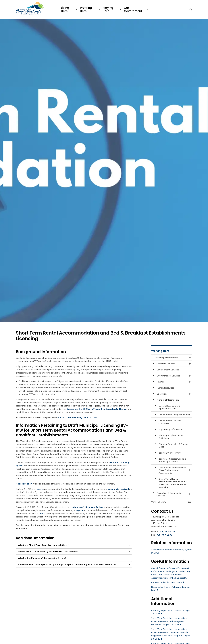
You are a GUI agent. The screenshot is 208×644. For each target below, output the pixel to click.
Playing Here (108, 9)
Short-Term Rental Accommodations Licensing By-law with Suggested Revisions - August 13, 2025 (169, 621)
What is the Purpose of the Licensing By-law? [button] (42, 558)
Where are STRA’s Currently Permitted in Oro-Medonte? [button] (48, 552)
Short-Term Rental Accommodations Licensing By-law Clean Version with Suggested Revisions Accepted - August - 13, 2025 (172, 634)
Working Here (86, 9)
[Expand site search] (191, 9)
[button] (169, 502)
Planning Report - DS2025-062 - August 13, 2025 (171, 612)
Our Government (133, 9)
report (39, 489)
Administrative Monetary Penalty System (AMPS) (172, 551)
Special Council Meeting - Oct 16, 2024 (77, 417)
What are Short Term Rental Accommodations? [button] (43, 545)
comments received (118, 489)
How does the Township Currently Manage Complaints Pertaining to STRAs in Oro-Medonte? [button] (67, 564)
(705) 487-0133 (164, 535)
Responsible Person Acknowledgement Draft (171, 589)
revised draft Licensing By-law (87, 507)
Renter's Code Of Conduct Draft (168, 582)
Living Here (65, 9)
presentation (25, 484)
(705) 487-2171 (167, 532)
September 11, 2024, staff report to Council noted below (97, 409)
